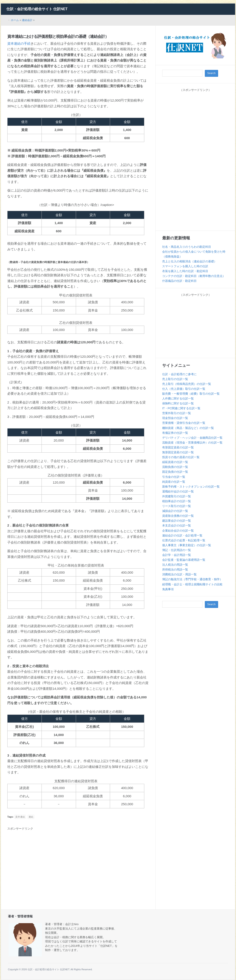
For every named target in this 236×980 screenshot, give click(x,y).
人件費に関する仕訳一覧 (178, 399)
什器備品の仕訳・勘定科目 (179, 281)
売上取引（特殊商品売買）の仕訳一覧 (187, 384)
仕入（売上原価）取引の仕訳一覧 (184, 389)
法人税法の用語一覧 (175, 565)
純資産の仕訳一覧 (174, 482)
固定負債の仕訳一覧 (175, 472)
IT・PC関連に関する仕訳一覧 (181, 408)
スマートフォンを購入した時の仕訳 (185, 266)
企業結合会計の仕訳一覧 (178, 531)
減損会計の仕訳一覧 (175, 511)
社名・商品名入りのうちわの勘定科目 (187, 247)
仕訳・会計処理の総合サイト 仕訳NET (37, 9)
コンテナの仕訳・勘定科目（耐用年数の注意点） (194, 276)
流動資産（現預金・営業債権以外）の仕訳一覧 (192, 443)
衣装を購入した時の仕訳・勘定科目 (185, 271)
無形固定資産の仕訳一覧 (178, 452)
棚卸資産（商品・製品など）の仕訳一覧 (188, 428)
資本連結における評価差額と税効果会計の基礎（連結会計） (58, 37)
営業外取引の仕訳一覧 (177, 413)
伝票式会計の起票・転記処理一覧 (184, 540)
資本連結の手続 (19, 43)
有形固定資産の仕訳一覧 (178, 447)
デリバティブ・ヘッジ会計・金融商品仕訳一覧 (192, 438)
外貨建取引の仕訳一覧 (177, 496)
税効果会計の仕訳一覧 (177, 501)
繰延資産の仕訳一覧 (175, 462)
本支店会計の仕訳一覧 (177, 526)
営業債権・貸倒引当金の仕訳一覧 (184, 423)
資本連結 (20, 817)
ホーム (15, 20)
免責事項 (168, 589)
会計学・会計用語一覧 (177, 555)
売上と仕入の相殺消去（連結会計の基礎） (189, 261)
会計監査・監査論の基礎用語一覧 (184, 560)
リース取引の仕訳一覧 (177, 506)
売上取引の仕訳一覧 (175, 379)
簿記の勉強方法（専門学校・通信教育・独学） (192, 579)
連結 (31, 817)
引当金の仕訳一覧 (174, 477)
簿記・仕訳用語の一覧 (177, 550)
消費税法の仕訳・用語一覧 (179, 574)
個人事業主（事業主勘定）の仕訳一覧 (187, 545)
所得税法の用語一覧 (175, 570)
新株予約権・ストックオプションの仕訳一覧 (191, 487)
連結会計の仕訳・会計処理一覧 (182, 535)
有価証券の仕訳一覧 (175, 433)
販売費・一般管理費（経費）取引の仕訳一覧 (191, 394)
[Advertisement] (44, 865)
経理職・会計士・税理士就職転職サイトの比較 (192, 584)
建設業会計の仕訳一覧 (177, 521)
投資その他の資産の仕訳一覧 (181, 457)
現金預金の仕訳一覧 (175, 418)
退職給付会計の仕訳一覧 (178, 491)
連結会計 (27, 20)
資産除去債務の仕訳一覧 (178, 516)
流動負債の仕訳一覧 (175, 467)
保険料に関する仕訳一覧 (178, 403)
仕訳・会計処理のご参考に (179, 374)
